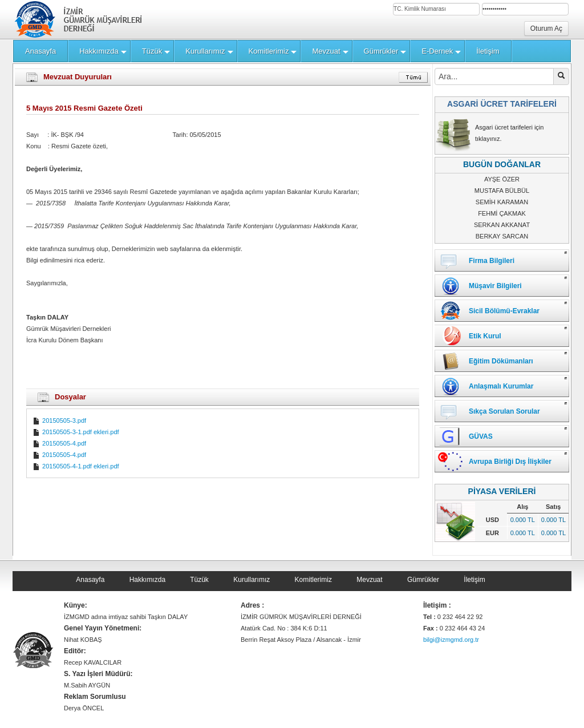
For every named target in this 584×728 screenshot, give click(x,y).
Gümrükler (423, 580)
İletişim (474, 580)
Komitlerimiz (313, 580)
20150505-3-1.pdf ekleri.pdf (76, 432)
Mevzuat (369, 580)
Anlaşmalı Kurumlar (501, 386)
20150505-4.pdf (59, 443)
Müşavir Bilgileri (495, 286)
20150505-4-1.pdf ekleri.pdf (76, 466)
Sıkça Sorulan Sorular (504, 411)
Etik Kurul (485, 336)
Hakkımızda (147, 580)
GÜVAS (481, 436)
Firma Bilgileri (492, 261)
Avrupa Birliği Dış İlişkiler (510, 462)
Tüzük (199, 580)
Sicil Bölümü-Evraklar (504, 311)
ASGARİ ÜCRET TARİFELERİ (502, 104)
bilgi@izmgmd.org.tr (451, 640)
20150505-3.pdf (59, 420)
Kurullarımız (252, 580)
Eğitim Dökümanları (501, 361)
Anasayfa (90, 580)
